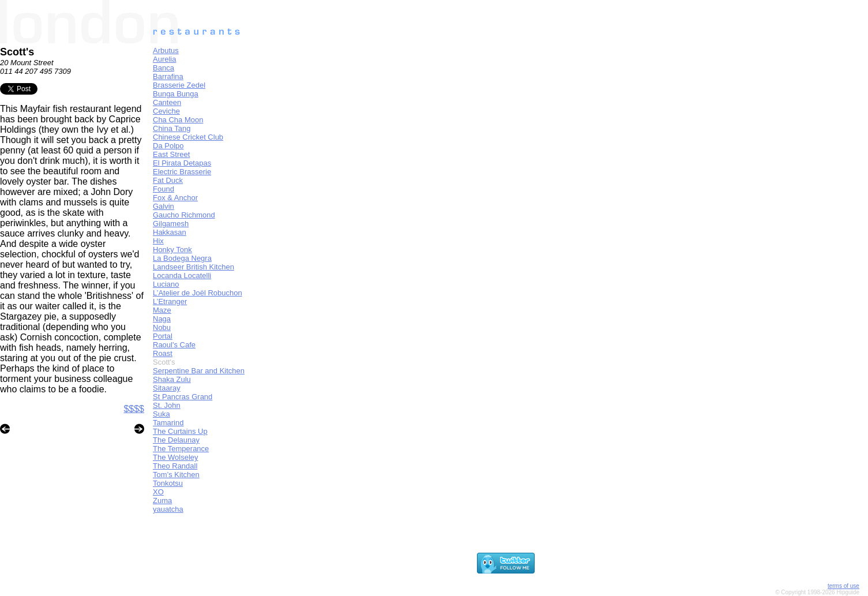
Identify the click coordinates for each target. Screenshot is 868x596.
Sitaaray (167, 388)
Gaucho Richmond (184, 215)
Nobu (162, 327)
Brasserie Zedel (179, 85)
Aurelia (164, 59)
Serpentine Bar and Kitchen (199, 371)
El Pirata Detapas (182, 163)
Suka (161, 414)
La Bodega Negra (182, 258)
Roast (163, 353)
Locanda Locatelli (182, 275)
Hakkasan (170, 232)
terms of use (843, 586)
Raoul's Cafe (174, 345)
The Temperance (181, 449)
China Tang (172, 128)
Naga (162, 319)
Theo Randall (175, 466)
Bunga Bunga (176, 94)
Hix (158, 241)
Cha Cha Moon (178, 120)
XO (158, 492)
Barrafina (168, 76)
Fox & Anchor (175, 198)
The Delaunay (176, 440)
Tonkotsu (168, 483)
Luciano (166, 284)
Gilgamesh (171, 224)
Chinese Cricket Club (188, 137)
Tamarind (168, 423)
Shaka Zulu (172, 379)
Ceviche (166, 111)
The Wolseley (176, 457)
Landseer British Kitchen (193, 267)
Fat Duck (168, 180)
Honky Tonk (172, 250)
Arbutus (166, 50)
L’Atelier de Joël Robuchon (198, 293)
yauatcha (168, 509)
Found (164, 189)
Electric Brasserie (182, 172)
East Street (171, 154)
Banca (164, 68)
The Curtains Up (180, 431)
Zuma (162, 501)
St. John (167, 405)
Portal (163, 336)
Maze (162, 310)
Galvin (164, 206)
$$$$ (134, 409)
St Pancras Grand (183, 397)
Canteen (167, 102)
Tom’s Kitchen (176, 475)
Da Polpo (168, 146)
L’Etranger (170, 301)
